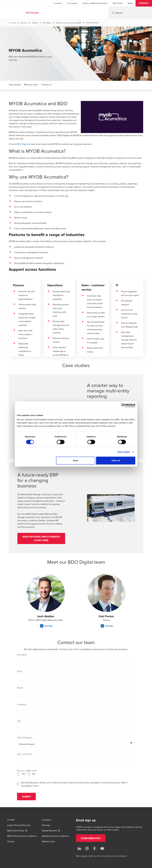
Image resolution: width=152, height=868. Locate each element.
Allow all (116, 460)
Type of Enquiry (24, 739)
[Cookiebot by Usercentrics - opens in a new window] (123, 405)
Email (20, 673)
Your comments (24, 755)
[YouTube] (102, 848)
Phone (20, 689)
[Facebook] (95, 848)
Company (22, 706)
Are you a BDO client (27, 772)
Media (130, 3)
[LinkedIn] (79, 848)
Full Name (22, 656)
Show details (124, 452)
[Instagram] (87, 848)
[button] (144, 3)
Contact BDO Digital (18, 144)
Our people (72, 3)
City (19, 722)
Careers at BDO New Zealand (95, 3)
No (34, 775)
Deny (76, 460)
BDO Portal (118, 3)
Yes (24, 775)
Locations (58, 3)
